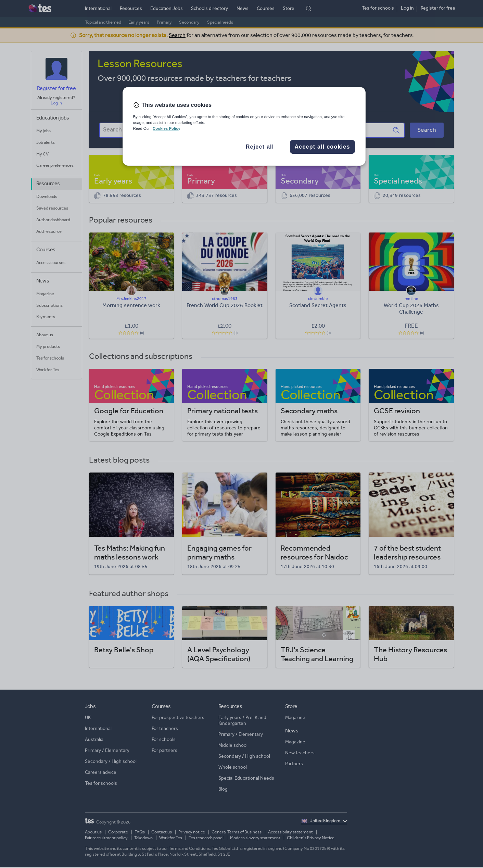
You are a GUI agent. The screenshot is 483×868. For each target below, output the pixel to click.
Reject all (260, 147)
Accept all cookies (322, 147)
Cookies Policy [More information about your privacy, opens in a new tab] (167, 128)
